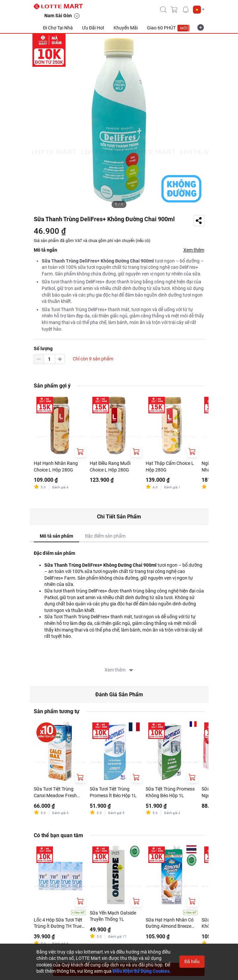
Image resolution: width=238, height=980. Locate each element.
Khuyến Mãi (126, 28)
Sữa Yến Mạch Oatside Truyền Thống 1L (113, 916)
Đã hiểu (192, 961)
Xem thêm (194, 250)
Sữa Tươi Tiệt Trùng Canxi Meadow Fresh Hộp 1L (55, 793)
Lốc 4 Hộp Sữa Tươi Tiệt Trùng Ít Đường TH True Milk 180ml (58, 923)
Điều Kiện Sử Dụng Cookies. (142, 971)
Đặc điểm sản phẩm (105, 536)
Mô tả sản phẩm (56, 536)
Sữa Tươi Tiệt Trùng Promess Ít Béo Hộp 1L (113, 792)
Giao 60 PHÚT (168, 28)
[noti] (186, 10)
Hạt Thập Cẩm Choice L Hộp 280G (170, 467)
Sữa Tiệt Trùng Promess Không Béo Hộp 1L (170, 792)
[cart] (174, 10)
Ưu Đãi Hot (93, 28)
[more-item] (201, 27)
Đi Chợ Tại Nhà (58, 28)
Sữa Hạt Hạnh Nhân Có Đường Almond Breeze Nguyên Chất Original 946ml (170, 923)
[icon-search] (163, 10)
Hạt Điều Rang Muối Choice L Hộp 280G (110, 467)
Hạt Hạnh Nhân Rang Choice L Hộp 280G (56, 467)
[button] (199, 10)
